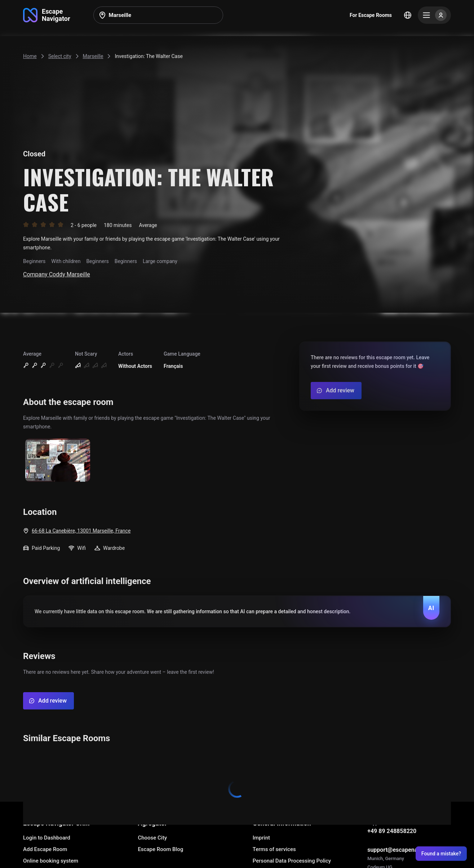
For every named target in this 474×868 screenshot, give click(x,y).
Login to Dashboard (47, 838)
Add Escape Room (45, 849)
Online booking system (51, 861)
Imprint (261, 838)
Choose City (152, 838)
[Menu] (434, 15)
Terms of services (274, 849)
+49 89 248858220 (392, 831)
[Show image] (58, 461)
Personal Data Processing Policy (292, 861)
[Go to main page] (47, 15)
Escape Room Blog (160, 849)
